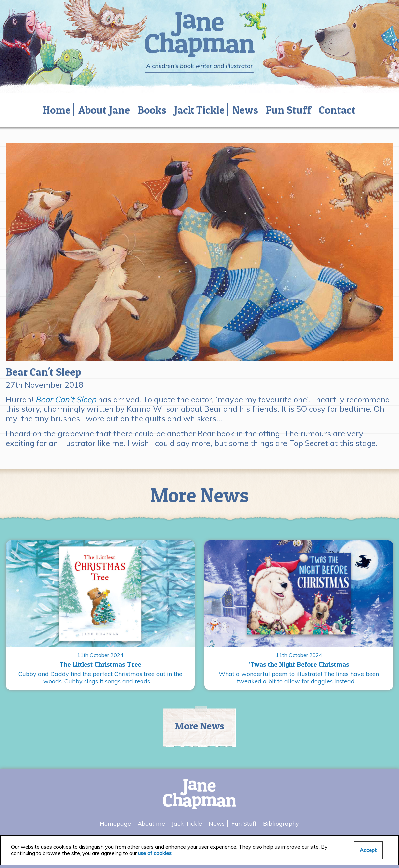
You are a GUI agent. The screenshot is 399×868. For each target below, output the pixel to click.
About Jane (104, 110)
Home (57, 110)
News (245, 110)
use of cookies (155, 853)
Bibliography (281, 823)
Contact (337, 110)
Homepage (115, 823)
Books (152, 110)
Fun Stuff (288, 110)
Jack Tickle (199, 110)
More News (199, 726)
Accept (368, 850)
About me (151, 823)
